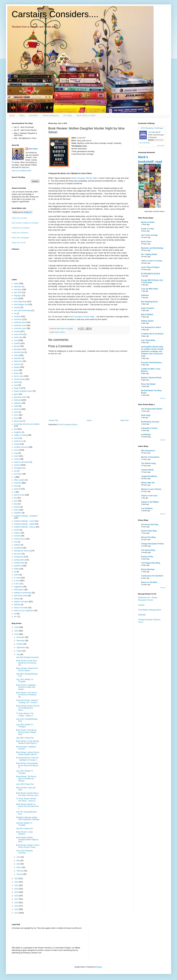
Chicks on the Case (149, 496)
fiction (16, 370)
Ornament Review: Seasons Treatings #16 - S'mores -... (28, 701)
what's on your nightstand (24, 611)
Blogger (99, 967)
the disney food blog (150, 525)
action (16, 284)
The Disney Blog (148, 550)
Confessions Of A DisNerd (152, 576)
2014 (17, 909)
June (19, 857)
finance (17, 373)
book (57, 332)
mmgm (17, 444)
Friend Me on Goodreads (20, 228)
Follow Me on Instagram (20, 238)
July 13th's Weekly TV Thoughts (25, 772)
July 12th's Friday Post (25, 784)
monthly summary (21, 447)
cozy (16, 340)
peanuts (17, 489)
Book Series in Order (86, 115)
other (16, 486)
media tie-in (18, 441)
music (16, 456)
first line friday (19, 379)
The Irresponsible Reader (152, 409)
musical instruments (22, 462)
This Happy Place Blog (151, 563)
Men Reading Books (150, 302)
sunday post (19, 557)
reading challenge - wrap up (25, 527)
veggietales (18, 587)
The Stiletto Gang (148, 463)
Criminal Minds (147, 470)
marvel (17, 438)
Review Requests (51, 115)
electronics (18, 361)
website (17, 599)
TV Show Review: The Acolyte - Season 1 (25, 715)
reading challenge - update (24, 524)
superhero (18, 566)
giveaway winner (20, 397)
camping (17, 307)
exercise (17, 364)
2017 (17, 899)
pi (15, 492)
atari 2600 (18, 292)
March (19, 867)
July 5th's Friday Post (24, 829)
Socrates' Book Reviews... (152, 363)
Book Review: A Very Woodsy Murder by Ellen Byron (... (28, 742)
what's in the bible (21, 608)
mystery (62, 332)
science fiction (19, 539)
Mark (150, 132)
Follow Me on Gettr (19, 243)
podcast (17, 507)
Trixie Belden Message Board (150, 610)
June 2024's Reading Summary (24, 852)
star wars (17, 554)
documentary (19, 352)
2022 (17, 882)
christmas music (20, 328)
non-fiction (18, 474)
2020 (17, 889)
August (20, 651)
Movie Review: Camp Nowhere (24, 833)
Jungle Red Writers (149, 476)
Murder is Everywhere (150, 457)
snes (16, 542)
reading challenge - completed (26, 516)
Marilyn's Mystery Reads (151, 378)
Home (12, 115)
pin (15, 498)
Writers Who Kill (148, 483)
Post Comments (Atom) (68, 425)
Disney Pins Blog (148, 537)
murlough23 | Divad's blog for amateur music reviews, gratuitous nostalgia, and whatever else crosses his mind (152, 351)
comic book (18, 334)
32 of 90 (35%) (145, 143)
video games (19, 590)
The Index (68, 115)
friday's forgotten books (23, 391)
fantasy (17, 367)
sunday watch (19, 563)
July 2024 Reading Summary (27, 657)
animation (18, 290)
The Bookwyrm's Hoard (151, 327)
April (19, 864)
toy (15, 572)
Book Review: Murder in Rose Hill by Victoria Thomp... (28, 846)
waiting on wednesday (23, 593)
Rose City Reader (148, 384)
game (16, 394)
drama (16, 355)
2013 (17, 913)
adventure (18, 287)
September (21, 648)
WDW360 (142, 615)
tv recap (17, 578)
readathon (18, 513)
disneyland (18, 349)
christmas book (20, 322)
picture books (19, 495)
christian (17, 317)
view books (161, 145)
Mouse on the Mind (149, 582)
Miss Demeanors (148, 451)
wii (15, 614)
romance (17, 536)
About (22, 115)
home (16, 412)
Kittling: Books (147, 321)
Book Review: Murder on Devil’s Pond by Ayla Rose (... (27, 806)
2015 (17, 906)
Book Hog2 (146, 415)
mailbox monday (20, 435)
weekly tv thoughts (21, 602)
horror (16, 415)
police (16, 510)
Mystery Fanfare (148, 222)
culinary (17, 343)
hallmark (17, 400)
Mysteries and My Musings (152, 248)
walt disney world (21, 596)
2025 (17, 631)
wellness (17, 605)
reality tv (17, 533)
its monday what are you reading (27, 424)
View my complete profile (21, 171)
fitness (16, 382)
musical (17, 459)
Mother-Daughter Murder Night (84, 178)
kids (15, 429)
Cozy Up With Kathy (149, 289)
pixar (16, 501)
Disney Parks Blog (149, 531)
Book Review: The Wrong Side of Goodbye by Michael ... (26, 779)
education (18, 358)
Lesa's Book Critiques (150, 267)
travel (16, 575)
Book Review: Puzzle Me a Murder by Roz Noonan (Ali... (27, 663)
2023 (17, 879)
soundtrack (18, 548)
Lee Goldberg (147, 508)
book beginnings (20, 302)
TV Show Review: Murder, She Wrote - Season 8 (26, 800)
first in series (19, 376)
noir (15, 471)
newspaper (18, 468)
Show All (163, 398)
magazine (18, 432)
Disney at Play (147, 557)
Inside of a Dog (147, 229)
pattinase (145, 295)
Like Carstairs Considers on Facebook (25, 223)
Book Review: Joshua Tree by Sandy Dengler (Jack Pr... (28, 753)
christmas (18, 319)
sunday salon (19, 560)
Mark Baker (33, 149)
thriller (16, 569)
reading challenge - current (24, 521)
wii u (16, 617)
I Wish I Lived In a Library (152, 261)
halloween (18, 403)
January (20, 874)
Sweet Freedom (148, 308)
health (16, 406)
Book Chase (146, 242)
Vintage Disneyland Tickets (152, 544)
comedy (17, 331)
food (16, 385)
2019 (17, 892)
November (21, 641)
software (17, 545)
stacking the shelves (22, 551)
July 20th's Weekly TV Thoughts (25, 726)
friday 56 (17, 388)
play (16, 504)
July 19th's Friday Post (25, 738)
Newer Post (54, 420)
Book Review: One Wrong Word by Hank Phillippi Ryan (26, 732)
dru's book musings (149, 235)
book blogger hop (21, 304)
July (18, 654)
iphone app (18, 421)
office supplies (19, 480)
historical (17, 409)
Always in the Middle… (151, 502)
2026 (17, 627)
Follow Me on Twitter (19, 218)
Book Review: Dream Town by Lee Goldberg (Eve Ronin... (28, 708)
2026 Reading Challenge (152, 128)
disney (16, 346)
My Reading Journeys (150, 422)
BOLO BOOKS (147, 315)
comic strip (18, 337)
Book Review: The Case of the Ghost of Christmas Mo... (26, 695)
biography (18, 296)
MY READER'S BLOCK (151, 274)
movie (16, 450)
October (20, 644)
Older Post (124, 420)
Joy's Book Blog (148, 340)
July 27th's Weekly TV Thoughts (25, 681)
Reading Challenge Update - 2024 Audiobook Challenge (28, 818)
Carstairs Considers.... (55, 14)
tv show (17, 581)
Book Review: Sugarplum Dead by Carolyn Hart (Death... (26, 687)
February (20, 871)
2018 (17, 896)
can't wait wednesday (22, 310)
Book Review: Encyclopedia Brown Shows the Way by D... (27, 765)
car (15, 313)
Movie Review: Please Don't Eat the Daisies (27, 669)
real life (17, 530)
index (16, 418)
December (21, 637)
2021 (17, 885)
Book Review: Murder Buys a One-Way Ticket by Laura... (28, 794)
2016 (17, 903)
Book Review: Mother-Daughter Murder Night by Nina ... (27, 840)
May (18, 861)
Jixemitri (141, 605)
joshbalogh (146, 435)
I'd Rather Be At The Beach (152, 334)
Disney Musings (148, 569)
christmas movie (20, 325)
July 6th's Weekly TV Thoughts (24, 824)
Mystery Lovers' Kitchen (151, 489)
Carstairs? (34, 115)
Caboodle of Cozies (149, 428)
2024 (17, 634)
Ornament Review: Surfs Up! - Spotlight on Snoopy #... (27, 759)
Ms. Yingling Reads (149, 254)
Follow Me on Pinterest (20, 233)
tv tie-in (17, 584)
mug (16, 453)
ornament (18, 483)
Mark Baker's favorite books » (155, 211)
